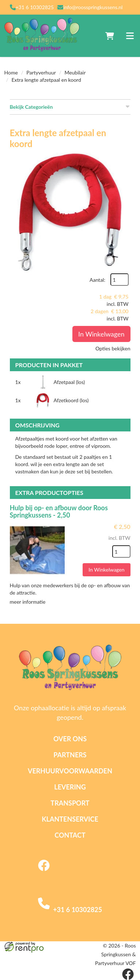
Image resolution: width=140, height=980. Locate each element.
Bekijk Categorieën (70, 107)
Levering (70, 787)
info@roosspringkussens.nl (93, 7)
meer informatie (28, 602)
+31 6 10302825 (35, 7)
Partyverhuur (41, 72)
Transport (70, 803)
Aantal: (97, 280)
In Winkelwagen (101, 334)
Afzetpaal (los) (69, 382)
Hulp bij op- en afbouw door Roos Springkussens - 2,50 (59, 511)
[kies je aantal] (121, 552)
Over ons (70, 739)
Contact (70, 835)
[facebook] (44, 872)
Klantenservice (70, 819)
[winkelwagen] (110, 36)
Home (11, 72)
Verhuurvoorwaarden (70, 771)
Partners (70, 755)
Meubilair (75, 72)
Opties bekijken (113, 348)
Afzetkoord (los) (71, 400)
